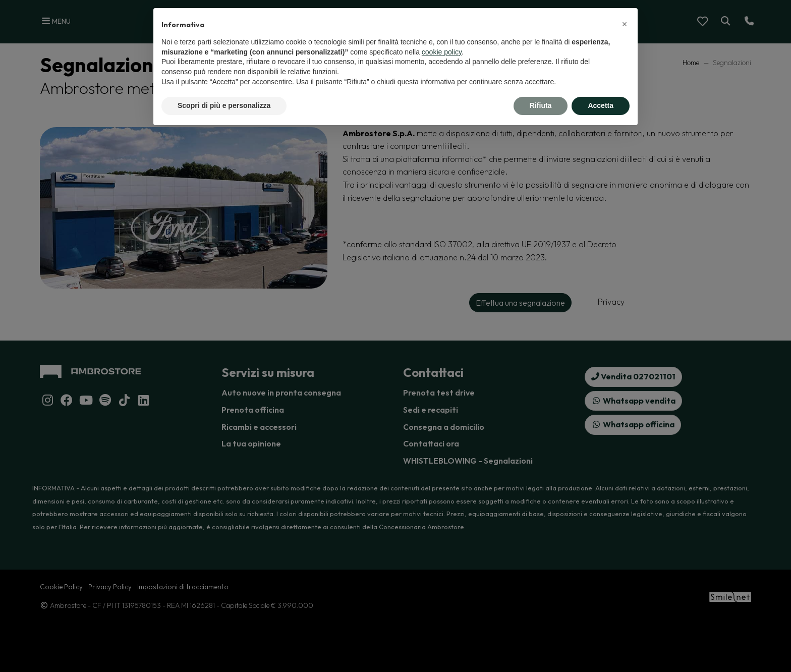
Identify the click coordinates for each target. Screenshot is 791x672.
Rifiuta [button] (541, 105)
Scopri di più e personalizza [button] (224, 105)
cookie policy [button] (442, 52)
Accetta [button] (601, 105)
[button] (625, 24)
